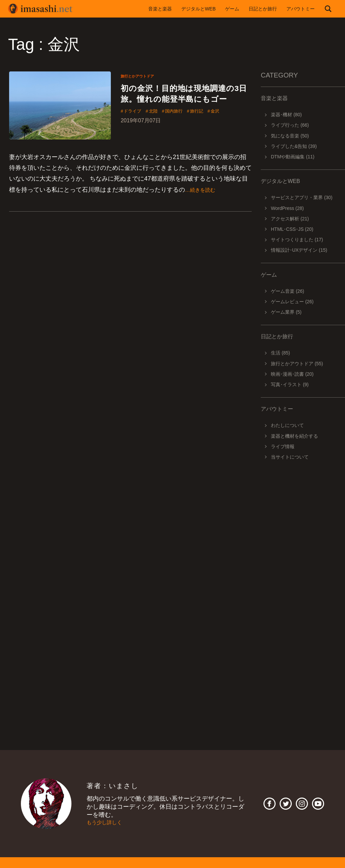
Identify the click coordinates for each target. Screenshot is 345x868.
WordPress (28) (287, 208)
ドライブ (135, 128)
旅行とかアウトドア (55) (297, 364)
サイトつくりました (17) (297, 240)
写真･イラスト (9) (290, 384)
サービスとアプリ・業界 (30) (302, 197)
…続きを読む (203, 191)
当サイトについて (290, 457)
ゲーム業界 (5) (286, 312)
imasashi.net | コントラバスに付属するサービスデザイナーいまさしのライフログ (45, 9)
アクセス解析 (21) (290, 219)
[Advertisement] (303, 560)
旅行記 (214, 128)
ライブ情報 (283, 446)
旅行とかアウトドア (142, 76)
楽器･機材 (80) (286, 115)
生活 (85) (280, 353)
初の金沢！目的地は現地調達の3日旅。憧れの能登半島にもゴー (185, 101)
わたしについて (287, 425)
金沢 (236, 128)
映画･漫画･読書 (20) (292, 374)
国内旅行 (186, 128)
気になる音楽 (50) (290, 136)
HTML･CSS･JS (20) (292, 229)
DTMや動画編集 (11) (293, 157)
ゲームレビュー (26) (292, 302)
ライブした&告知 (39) (294, 146)
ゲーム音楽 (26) (288, 291)
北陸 (160, 128)
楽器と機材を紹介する (294, 436)
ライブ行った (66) (290, 125)
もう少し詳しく (108, 823)
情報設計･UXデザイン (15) (299, 250)
